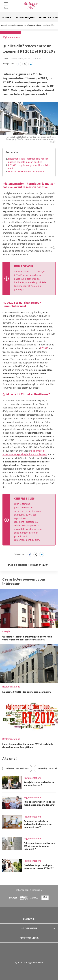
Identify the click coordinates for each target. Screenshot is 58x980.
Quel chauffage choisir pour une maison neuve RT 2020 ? (39, 867)
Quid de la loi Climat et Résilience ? (26, 171)
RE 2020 (44, 348)
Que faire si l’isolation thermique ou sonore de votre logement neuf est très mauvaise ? (27, 638)
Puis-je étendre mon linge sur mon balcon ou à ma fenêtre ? (40, 803)
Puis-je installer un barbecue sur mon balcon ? (39, 784)
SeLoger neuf (29, 928)
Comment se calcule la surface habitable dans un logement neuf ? (38, 824)
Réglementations (34, 25)
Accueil (7, 17)
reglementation (39, 565)
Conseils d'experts (17, 25)
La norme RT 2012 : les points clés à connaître (27, 692)
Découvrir (29, 919)
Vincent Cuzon (9, 58)
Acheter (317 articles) (17, 768)
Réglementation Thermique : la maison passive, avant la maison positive (28, 160)
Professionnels (29, 938)
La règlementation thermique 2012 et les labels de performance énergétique (28, 745)
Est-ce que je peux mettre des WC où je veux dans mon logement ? (39, 846)
